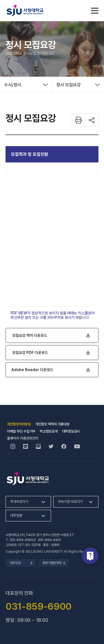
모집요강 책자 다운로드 (30, 335)
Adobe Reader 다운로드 (32, 370)
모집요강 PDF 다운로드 (30, 353)
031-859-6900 (22, 540)
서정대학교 (25, 11)
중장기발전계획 (54, 563)
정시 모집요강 (69, 85)
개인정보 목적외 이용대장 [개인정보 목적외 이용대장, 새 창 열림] (52, 424)
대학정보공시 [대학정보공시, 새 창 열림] (71, 431)
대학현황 (16, 515)
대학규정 (21, 563)
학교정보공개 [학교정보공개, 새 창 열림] (49, 431)
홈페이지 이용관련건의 (23, 438)
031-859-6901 (50, 540)
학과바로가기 (19, 502)
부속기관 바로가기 (70, 502)
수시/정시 (13, 85)
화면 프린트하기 (78, 120)
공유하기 (92, 120)
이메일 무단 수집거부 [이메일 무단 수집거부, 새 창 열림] (21, 431)
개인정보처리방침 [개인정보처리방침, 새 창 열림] (19, 424)
